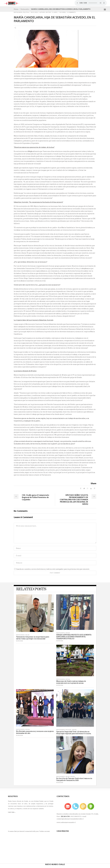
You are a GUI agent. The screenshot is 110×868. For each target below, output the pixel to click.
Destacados (25, 9)
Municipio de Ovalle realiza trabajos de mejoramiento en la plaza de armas (71, 682)
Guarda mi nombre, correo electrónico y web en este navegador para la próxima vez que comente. (53, 569)
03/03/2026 (60, 783)
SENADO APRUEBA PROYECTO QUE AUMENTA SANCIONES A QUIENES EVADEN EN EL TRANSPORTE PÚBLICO (74, 637)
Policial (68, 730)
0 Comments (71, 12)
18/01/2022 (34, 12)
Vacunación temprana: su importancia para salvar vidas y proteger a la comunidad (33, 638)
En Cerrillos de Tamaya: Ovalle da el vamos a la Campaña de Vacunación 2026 (74, 779)
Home (16, 9)
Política (26, 12)
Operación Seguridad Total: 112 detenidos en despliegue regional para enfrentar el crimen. (74, 733)
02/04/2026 (20, 641)
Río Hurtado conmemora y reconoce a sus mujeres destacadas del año (35, 732)
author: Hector (45, 12)
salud (27, 635)
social (68, 633)
